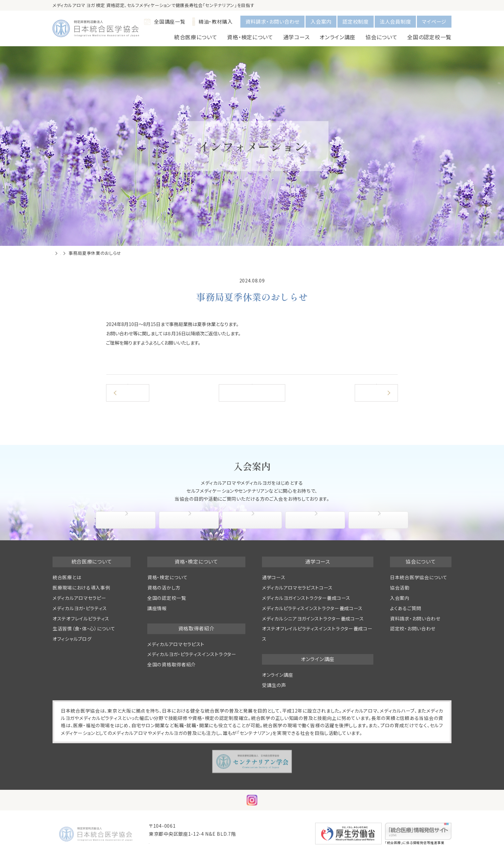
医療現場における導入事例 (81, 588)
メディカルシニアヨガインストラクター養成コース (313, 618)
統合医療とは (67, 577)
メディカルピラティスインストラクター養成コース (312, 608)
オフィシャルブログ (72, 639)
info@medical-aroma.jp (178, 842)
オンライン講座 (278, 675)
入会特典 (253, 520)
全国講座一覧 (165, 22)
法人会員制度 (395, 21)
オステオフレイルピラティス (81, 618)
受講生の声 (274, 685)
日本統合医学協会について (419, 577)
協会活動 (317, 520)
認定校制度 (356, 21)
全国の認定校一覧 (429, 37)
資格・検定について (167, 577)
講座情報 (157, 608)
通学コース (274, 577)
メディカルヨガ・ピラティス (80, 608)
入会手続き (190, 520)
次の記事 (375, 393)
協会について (127, 520)
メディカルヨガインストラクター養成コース (306, 598)
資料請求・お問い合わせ (272, 21)
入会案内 (321, 21)
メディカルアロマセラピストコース (297, 588)
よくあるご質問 (380, 520)
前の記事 (129, 393)
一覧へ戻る (252, 393)
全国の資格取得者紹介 (172, 664)
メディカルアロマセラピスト (176, 644)
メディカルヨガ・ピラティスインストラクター (192, 654)
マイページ (434, 21)
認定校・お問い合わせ (413, 628)
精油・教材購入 (212, 22)
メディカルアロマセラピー (79, 598)
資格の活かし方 (164, 588)
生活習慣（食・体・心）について (84, 628)
